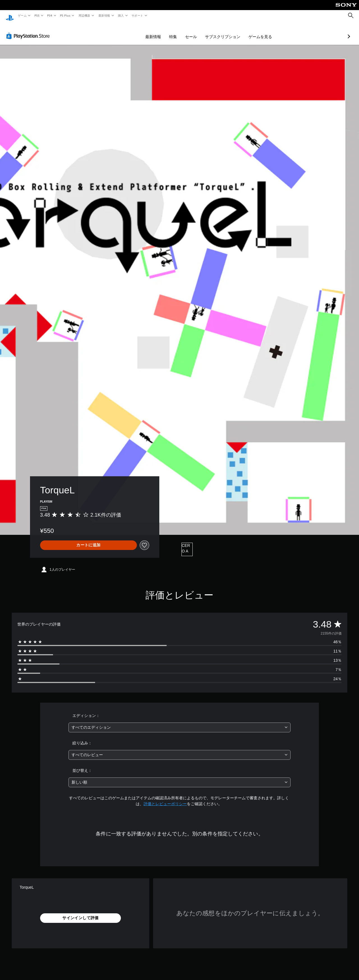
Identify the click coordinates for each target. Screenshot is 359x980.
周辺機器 (84, 15)
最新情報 (104, 15)
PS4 (50, 15)
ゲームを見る (231, 31)
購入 (121, 15)
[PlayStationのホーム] (10, 16)
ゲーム (22, 15)
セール (161, 31)
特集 (143, 31)
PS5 (37, 15)
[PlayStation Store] (29, 31)
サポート (137, 15)
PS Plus (65, 15)
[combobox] (180, 722)
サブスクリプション (193, 31)
